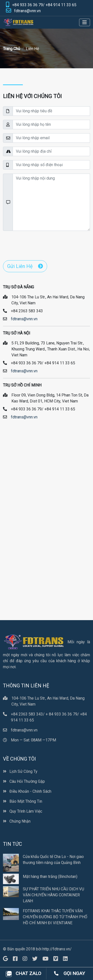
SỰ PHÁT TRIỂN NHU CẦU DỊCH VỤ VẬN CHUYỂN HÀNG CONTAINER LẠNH (53, 895)
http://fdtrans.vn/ (57, 949)
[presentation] (41, 245)
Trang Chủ (12, 49)
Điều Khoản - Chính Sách (27, 791)
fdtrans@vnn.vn (27, 11)
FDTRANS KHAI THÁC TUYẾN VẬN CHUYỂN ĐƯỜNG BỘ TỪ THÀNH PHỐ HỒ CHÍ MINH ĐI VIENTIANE (55, 917)
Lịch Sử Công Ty (20, 771)
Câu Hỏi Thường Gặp (24, 781)
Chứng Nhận (17, 821)
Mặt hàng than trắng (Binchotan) (50, 877)
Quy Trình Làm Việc (23, 811)
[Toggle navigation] (85, 22)
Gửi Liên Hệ (25, 266)
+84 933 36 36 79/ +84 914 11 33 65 (44, 5)
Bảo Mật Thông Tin (23, 801)
